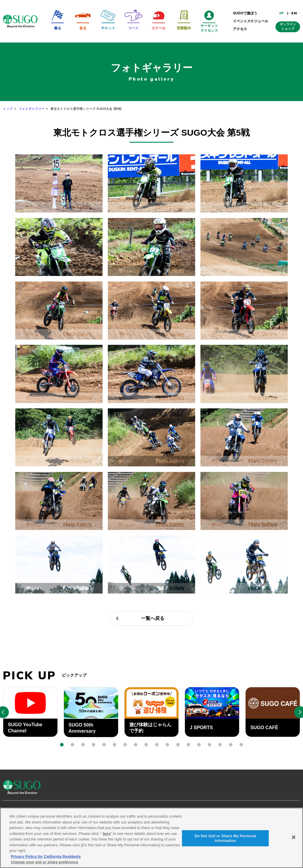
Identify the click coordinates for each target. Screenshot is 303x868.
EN (294, 13)
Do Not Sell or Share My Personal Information (225, 839)
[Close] (294, 838)
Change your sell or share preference (45, 863)
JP (282, 13)
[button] (62, 745)
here (107, 835)
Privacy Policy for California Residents (46, 858)
